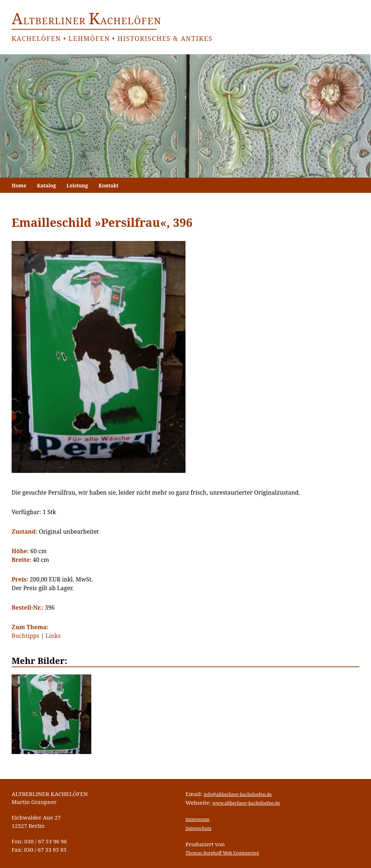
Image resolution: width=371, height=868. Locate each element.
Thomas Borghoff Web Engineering (222, 853)
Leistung (77, 185)
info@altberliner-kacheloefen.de (238, 794)
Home (19, 185)
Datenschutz (199, 828)
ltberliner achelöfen (87, 21)
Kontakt (109, 185)
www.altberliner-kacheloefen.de (246, 803)
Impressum (197, 819)
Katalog (47, 185)
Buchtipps (25, 636)
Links (53, 636)
